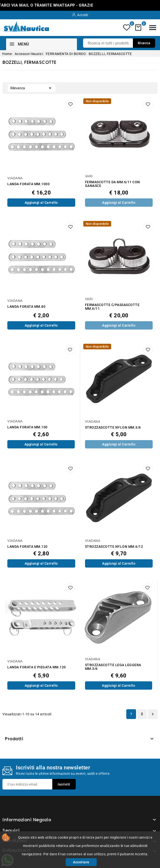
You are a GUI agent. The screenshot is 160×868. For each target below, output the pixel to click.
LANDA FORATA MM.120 (27, 547)
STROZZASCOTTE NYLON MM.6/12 (114, 547)
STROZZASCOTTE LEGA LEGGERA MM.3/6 (113, 667)
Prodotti (14, 739)
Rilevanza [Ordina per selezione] (32, 88)
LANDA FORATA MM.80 (26, 307)
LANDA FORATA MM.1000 (28, 184)
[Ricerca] (119, 43)
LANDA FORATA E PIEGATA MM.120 (37, 667)
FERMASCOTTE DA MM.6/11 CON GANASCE (112, 184)
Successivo (153, 714)
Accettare (81, 862)
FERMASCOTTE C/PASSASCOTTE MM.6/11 (112, 307)
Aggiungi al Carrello (41, 203)
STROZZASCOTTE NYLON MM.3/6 (113, 428)
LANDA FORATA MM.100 (27, 427)
